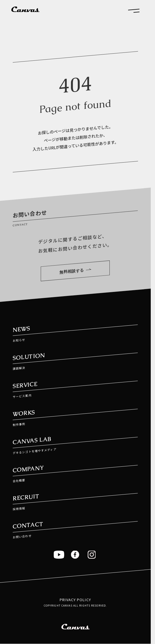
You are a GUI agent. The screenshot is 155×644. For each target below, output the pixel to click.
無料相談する (76, 271)
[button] (134, 10)
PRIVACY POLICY (75, 600)
